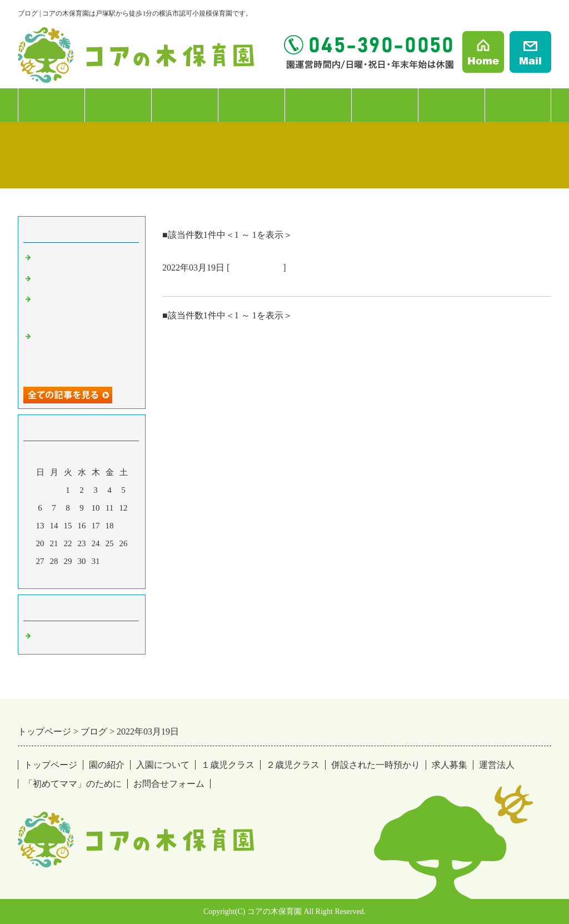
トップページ (51, 765)
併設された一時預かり (376, 765)
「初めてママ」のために (73, 784)
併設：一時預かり (318, 121)
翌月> (103, 577)
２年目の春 (55, 279)
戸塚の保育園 (256, 268)
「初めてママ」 (518, 105)
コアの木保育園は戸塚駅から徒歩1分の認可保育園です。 (290, 283)
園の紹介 (51, 105)
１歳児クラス (184, 105)
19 (124, 526)
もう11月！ (55, 258)
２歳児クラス (251, 105)
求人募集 (385, 105)
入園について (118, 105)
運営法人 (451, 105)
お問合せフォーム (169, 784)
